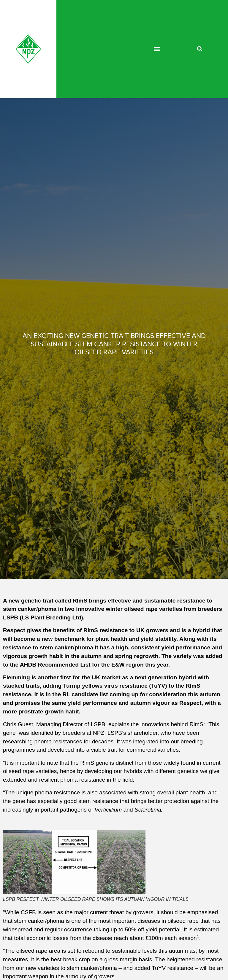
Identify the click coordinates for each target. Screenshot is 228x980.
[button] (157, 49)
